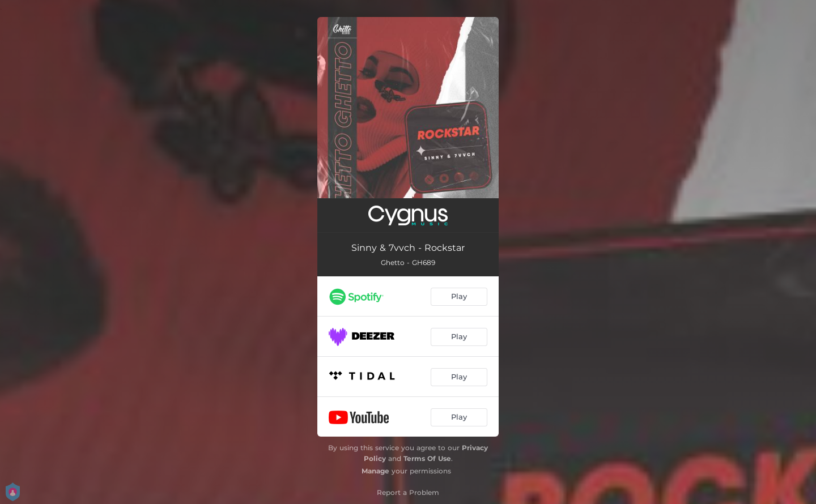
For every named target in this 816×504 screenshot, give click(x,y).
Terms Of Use (427, 458)
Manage (375, 471)
